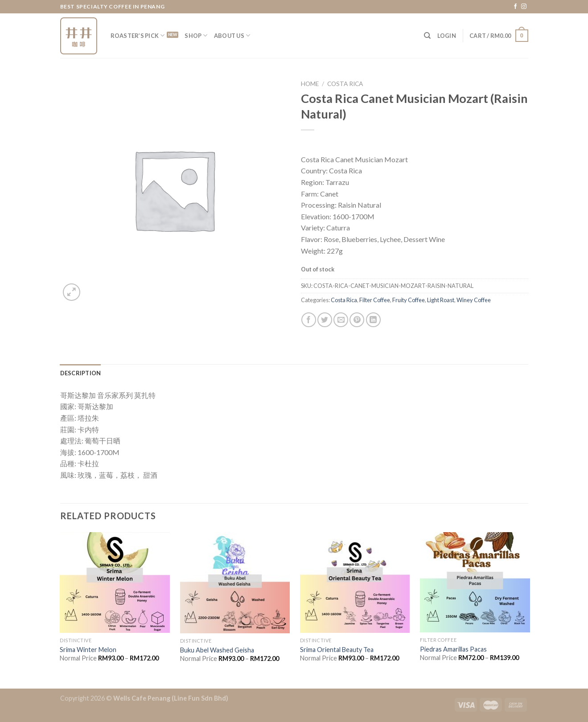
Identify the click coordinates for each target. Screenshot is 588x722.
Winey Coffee (474, 300)
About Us (232, 35)
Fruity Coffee (409, 300)
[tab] (81, 373)
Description (81, 373)
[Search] (427, 36)
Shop (196, 35)
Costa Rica (345, 84)
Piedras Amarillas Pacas (453, 649)
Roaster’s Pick (138, 35)
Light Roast (441, 300)
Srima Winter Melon (88, 650)
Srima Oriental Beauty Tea (337, 650)
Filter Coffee (375, 300)
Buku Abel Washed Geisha (217, 650)
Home (310, 84)
